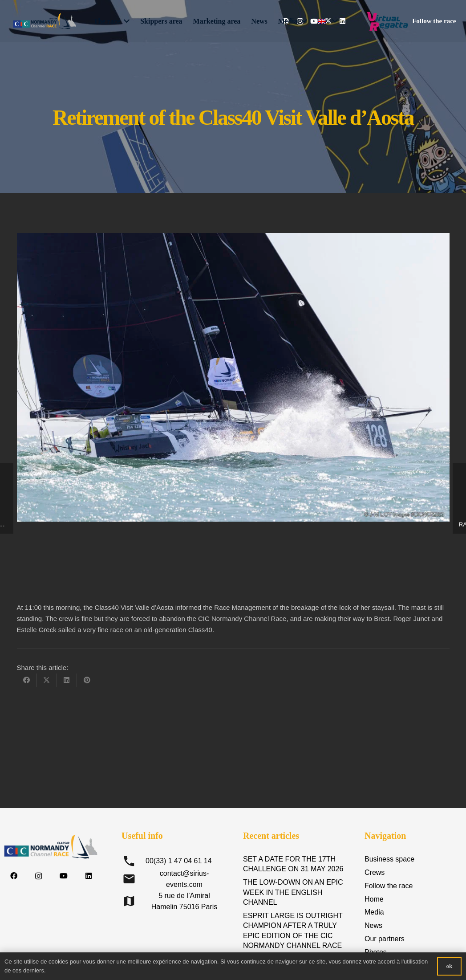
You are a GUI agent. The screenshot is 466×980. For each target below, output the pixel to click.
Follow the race (389, 886)
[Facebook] (14, 876)
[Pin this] (87, 680)
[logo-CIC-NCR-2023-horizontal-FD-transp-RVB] (45, 21)
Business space (389, 859)
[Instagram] (38, 876)
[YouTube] (64, 876)
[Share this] (27, 680)
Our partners (385, 939)
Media (374, 912)
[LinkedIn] (89, 876)
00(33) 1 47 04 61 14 (179, 861)
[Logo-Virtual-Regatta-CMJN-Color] (387, 21)
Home (374, 899)
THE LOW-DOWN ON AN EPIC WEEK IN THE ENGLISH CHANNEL (293, 892)
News (373, 925)
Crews (375, 872)
